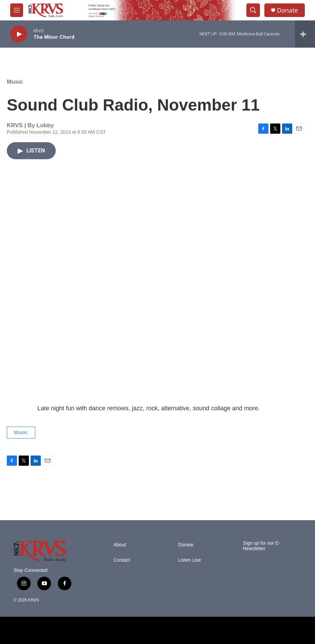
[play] (19, 34)
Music (15, 82)
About (120, 545)
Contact (122, 560)
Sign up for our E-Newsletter (262, 546)
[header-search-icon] (253, 10)
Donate (287, 10)
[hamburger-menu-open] (17, 10)
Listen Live (189, 560)
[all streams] (305, 34)
